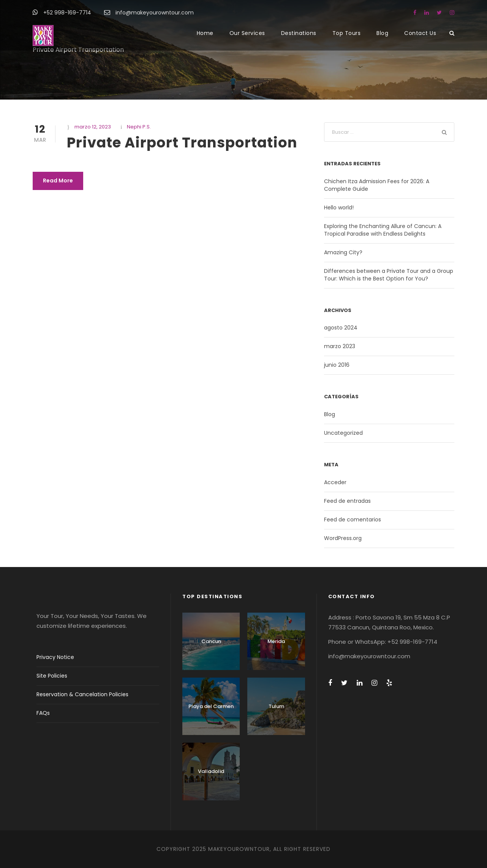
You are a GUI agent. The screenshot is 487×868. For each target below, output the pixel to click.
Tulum (276, 706)
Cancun (211, 641)
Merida (276, 641)
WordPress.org (343, 538)
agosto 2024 (341, 328)
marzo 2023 (340, 346)
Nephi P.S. (139, 127)
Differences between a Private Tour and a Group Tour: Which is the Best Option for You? (389, 275)
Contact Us (420, 33)
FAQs (43, 713)
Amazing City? (343, 252)
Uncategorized (343, 433)
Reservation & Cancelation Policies (82, 694)
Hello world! (339, 207)
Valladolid (211, 771)
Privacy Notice (55, 657)
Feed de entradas (347, 501)
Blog (382, 33)
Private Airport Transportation (182, 143)
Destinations (299, 33)
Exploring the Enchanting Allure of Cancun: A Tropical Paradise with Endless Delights (383, 230)
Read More (58, 181)
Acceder (335, 482)
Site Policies (52, 676)
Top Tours (347, 33)
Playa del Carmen (211, 706)
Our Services (247, 33)
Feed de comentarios (353, 520)
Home (205, 33)
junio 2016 (337, 365)
